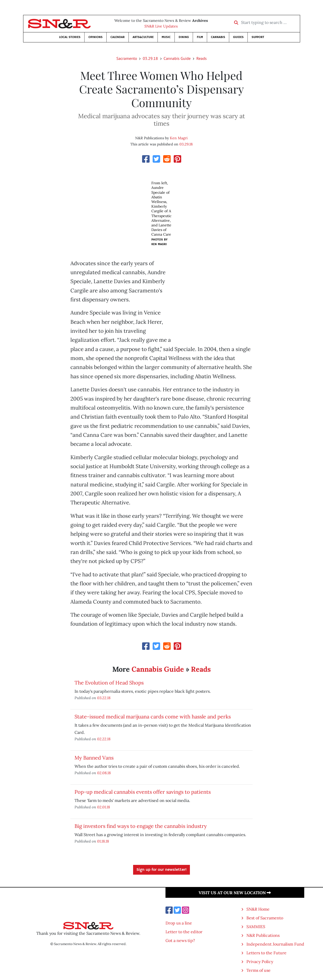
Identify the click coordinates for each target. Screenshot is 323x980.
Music (166, 37)
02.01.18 (104, 807)
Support (258, 37)
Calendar (118, 37)
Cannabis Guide (177, 58)
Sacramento (127, 58)
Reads (201, 58)
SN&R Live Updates (161, 26)
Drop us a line (179, 923)
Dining (184, 37)
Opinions (95, 37)
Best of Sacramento (265, 918)
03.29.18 (150, 58)
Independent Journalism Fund (275, 944)
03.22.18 (104, 698)
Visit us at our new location (235, 893)
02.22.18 (104, 739)
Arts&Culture (143, 37)
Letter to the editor (184, 932)
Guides (238, 37)
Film (200, 37)
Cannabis (218, 37)
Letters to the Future (266, 953)
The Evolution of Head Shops (109, 683)
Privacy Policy (260, 961)
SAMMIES (256, 927)
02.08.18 (104, 773)
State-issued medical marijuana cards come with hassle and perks (153, 716)
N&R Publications (263, 935)
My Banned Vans (94, 758)
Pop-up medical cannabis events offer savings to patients (143, 792)
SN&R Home (258, 909)
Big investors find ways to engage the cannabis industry (141, 826)
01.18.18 (103, 841)
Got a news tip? (180, 940)
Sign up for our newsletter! (161, 870)
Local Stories (70, 37)
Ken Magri (179, 138)
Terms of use (259, 970)
